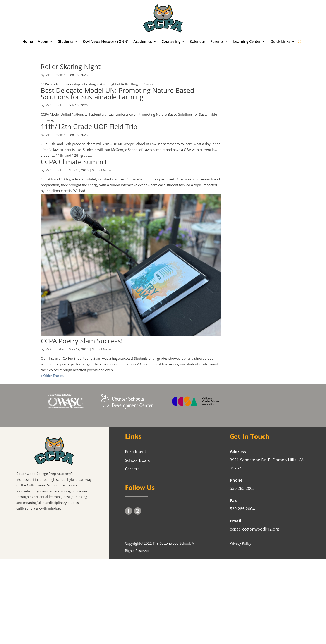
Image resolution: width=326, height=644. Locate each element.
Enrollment (135, 452)
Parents (217, 41)
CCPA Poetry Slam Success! (82, 341)
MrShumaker (55, 75)
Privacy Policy (241, 543)
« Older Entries (52, 376)
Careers (132, 469)
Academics (143, 41)
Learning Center (247, 41)
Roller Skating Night (71, 66)
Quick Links (280, 41)
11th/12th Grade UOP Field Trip (89, 126)
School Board (138, 460)
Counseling (171, 41)
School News (102, 170)
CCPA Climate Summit (74, 162)
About (43, 41)
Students (66, 41)
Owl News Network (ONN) (106, 41)
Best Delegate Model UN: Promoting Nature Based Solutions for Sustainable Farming (117, 93)
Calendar (198, 41)
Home (28, 41)
